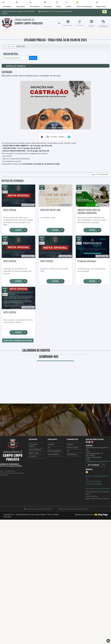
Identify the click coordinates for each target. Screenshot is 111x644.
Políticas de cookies (93, 481)
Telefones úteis (72, 454)
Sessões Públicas (53, 454)
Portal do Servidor (72, 448)
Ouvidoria (70, 444)
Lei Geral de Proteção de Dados (98, 489)
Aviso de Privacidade (94, 484)
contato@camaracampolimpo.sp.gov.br (98, 461)
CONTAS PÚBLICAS (35, 450)
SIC (68, 451)
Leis (49, 448)
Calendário (51, 444)
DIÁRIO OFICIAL (34, 453)
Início (5, 46)
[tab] (59, 23)
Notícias (12, 46)
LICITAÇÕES (33, 456)
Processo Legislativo (54, 451)
